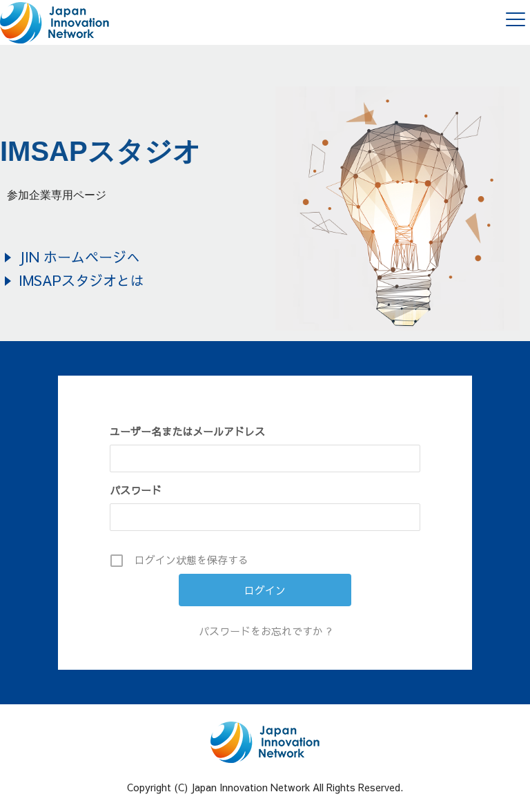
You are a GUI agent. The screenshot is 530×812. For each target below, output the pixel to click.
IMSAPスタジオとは (81, 280)
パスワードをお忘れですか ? (265, 631)
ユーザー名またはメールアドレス (187, 431)
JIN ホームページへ (79, 257)
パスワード (136, 490)
